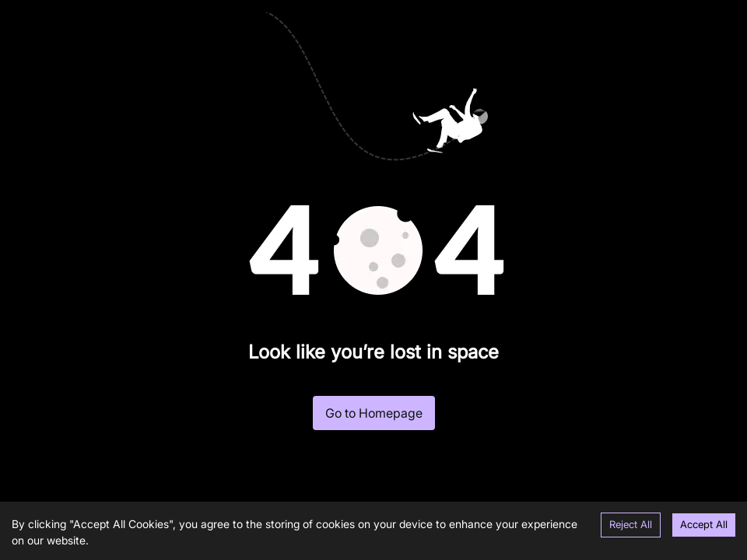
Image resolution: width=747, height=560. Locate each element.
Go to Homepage (374, 413)
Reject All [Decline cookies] (631, 524)
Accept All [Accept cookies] (704, 524)
